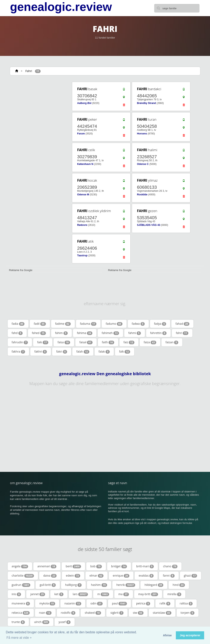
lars (80, 594)
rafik (165, 603)
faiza (150, 342)
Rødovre (82, 225)
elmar (97, 576)
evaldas (146, 576)
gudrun (21, 585)
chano (170, 566)
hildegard (154, 585)
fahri (182, 333)
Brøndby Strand (146, 103)
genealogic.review (61, 7)
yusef (65, 622)
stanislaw (162, 613)
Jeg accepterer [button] (190, 635)
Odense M (83, 195)
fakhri (41, 352)
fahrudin (20, 342)
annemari (47, 566)
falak (104, 352)
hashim (99, 585)
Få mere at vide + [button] (19, 638)
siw (138, 613)
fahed (39, 333)
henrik (126, 585)
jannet (38, 594)
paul (119, 603)
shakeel (93, 613)
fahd (17, 333)
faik (43, 342)
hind (179, 585)
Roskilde (142, 195)
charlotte (23, 576)
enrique (121, 576)
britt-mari (145, 566)
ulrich (42, 622)
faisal (86, 342)
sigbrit (117, 613)
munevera (21, 603)
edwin (73, 576)
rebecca (21, 613)
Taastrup (82, 256)
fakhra (18, 352)
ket (59, 594)
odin (97, 603)
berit (73, 566)
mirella (174, 594)
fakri (62, 352)
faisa (64, 342)
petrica (143, 603)
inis (16, 594)
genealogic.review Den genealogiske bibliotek (105, 374)
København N (85, 164)
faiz (129, 342)
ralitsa (186, 603)
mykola (47, 603)
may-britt (148, 594)
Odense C (143, 164)
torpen (188, 613)
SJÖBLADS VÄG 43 (149, 225)
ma (124, 594)
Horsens (142, 134)
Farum (81, 134)
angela (20, 566)
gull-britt (48, 585)
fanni (169, 576)
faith (108, 342)
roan (45, 613)
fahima (85, 333)
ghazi (190, 576)
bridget (119, 566)
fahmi (135, 333)
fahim (61, 333)
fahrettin (158, 333)
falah (83, 352)
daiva (50, 576)
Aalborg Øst (84, 103)
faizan (172, 342)
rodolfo (68, 613)
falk (125, 352)
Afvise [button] (167, 635)
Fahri (29, 71)
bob (96, 566)
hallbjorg (73, 585)
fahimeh (110, 333)
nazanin (73, 603)
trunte (18, 622)
